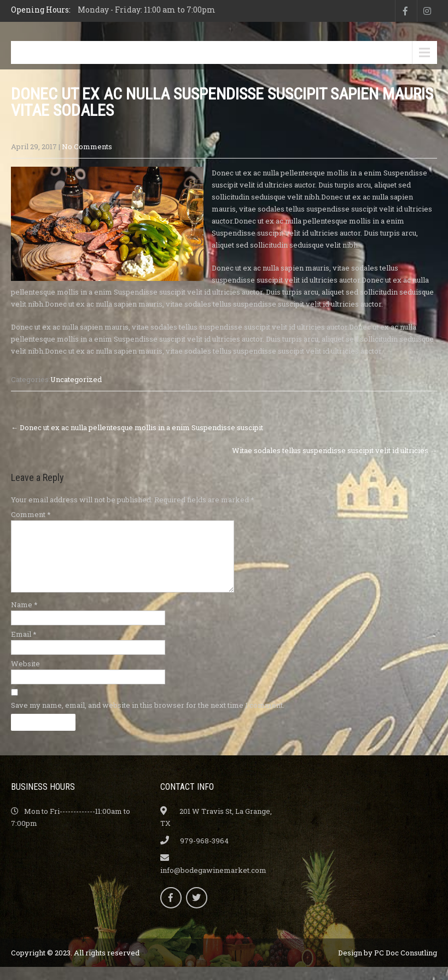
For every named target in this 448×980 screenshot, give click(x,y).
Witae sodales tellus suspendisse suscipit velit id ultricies (334, 450)
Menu (37, 52)
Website (25, 677)
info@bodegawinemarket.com (213, 883)
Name (24, 618)
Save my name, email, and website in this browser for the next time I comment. (148, 718)
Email (24, 647)
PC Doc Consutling (406, 966)
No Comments (87, 146)
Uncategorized (76, 379)
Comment (31, 514)
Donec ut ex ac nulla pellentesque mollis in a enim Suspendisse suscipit (137, 427)
